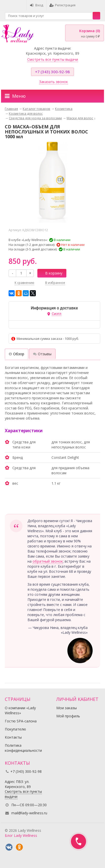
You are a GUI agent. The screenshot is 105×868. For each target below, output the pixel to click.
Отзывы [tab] (42, 354)
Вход (36, 5)
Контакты (13, 737)
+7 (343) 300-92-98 (52, 72)
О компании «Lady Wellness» (20, 710)
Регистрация (62, 5)
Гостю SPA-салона (21, 721)
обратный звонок (48, 561)
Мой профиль (68, 716)
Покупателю (15, 729)
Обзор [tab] (17, 354)
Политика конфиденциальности (23, 748)
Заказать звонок (54, 82)
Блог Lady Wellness (21, 835)
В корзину (51, 273)
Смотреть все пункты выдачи (53, 59)
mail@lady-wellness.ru (29, 813)
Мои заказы (67, 708)
